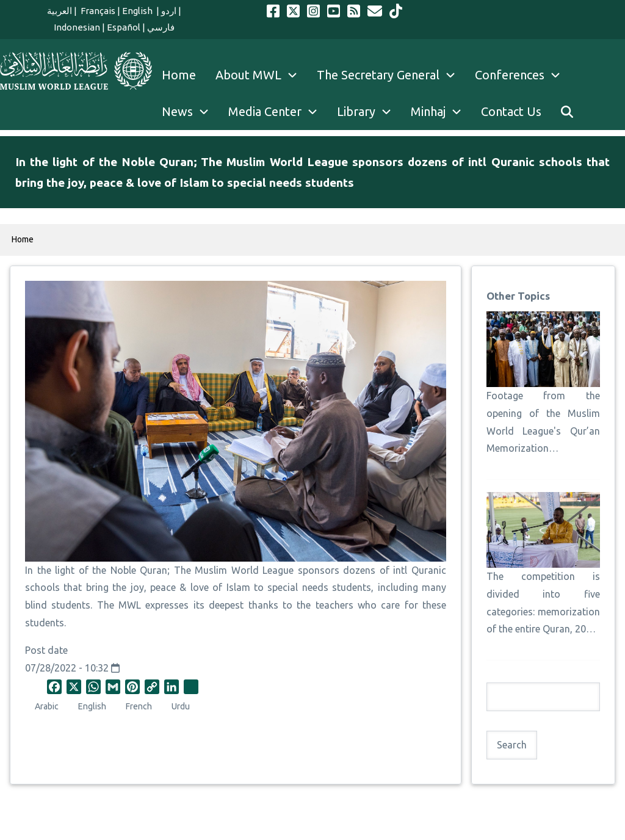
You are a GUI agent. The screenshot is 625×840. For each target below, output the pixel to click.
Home (23, 239)
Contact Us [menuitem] (511, 111)
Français (97, 11)
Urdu (181, 706)
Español (124, 27)
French (139, 706)
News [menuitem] (190, 112)
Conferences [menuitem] (522, 75)
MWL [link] (130, 605)
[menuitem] (567, 112)
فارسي (161, 27)
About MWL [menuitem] (261, 75)
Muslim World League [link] (244, 570)
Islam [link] (238, 587)
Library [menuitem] (369, 112)
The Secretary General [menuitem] (391, 75)
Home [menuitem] (179, 75)
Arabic (47, 706)
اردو (169, 11)
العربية (60, 11)
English (138, 11)
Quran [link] (154, 570)
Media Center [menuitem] (278, 112)
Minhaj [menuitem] (441, 112)
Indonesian (77, 27)
